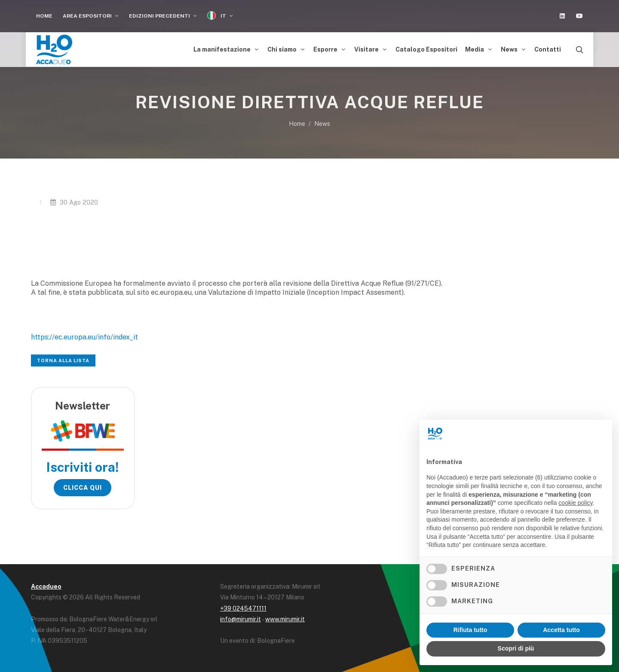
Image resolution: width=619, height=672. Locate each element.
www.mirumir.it (285, 617)
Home (44, 16)
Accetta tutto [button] (561, 630)
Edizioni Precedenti (163, 16)
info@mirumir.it (241, 617)
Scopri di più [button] (516, 648)
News (322, 122)
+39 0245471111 (243, 606)
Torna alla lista (63, 358)
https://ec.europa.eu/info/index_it (84, 334)
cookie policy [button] (575, 503)
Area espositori (91, 16)
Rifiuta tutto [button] (470, 630)
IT (220, 16)
